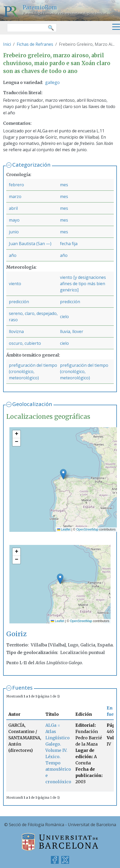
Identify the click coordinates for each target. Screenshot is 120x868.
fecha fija (69, 244)
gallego (52, 82)
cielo (64, 317)
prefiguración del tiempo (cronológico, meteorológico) (33, 371)
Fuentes (22, 688)
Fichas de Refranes (35, 44)
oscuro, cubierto (25, 343)
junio (14, 232)
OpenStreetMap (87, 529)
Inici (7, 44)
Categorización (31, 165)
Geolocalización (32, 404)
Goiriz (16, 634)
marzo (15, 196)
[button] (63, 474)
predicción (19, 302)
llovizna (16, 331)
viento (15, 284)
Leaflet (64, 529)
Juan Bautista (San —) (30, 244)
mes (64, 185)
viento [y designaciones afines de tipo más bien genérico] (83, 284)
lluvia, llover (72, 331)
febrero (16, 185)
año (13, 255)
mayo (14, 220)
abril (13, 208)
